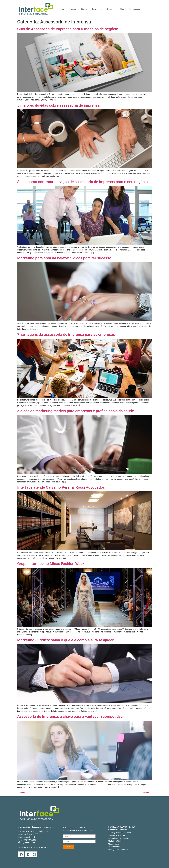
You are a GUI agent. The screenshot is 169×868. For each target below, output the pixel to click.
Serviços (97, 9)
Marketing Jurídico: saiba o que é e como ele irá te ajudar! (66, 640)
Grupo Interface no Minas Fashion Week (51, 564)
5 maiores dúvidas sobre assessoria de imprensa (58, 105)
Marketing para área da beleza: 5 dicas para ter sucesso (64, 258)
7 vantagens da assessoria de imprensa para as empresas (66, 334)
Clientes (84, 9)
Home (61, 9)
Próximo (147, 793)
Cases (111, 9)
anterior (22, 793)
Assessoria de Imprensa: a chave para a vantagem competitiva (70, 716)
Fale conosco (134, 9)
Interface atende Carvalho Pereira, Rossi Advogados (61, 487)
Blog (122, 9)
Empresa (72, 9)
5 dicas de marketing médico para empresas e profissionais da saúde (76, 411)
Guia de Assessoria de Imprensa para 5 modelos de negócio (68, 29)
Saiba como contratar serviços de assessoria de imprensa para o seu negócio (82, 182)
